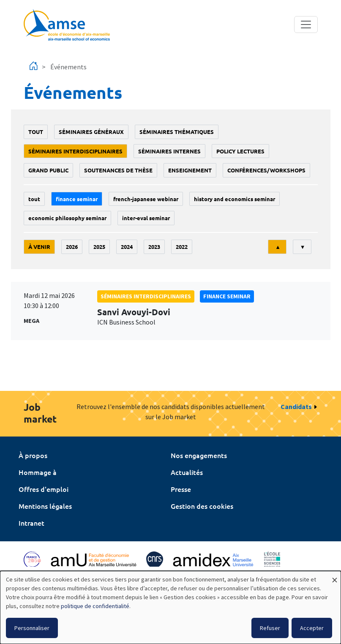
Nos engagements (199, 455)
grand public (48, 170)
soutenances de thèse (118, 170)
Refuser (270, 628)
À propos (33, 455)
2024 (127, 247)
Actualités (187, 472)
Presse (181, 489)
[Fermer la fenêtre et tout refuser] (335, 576)
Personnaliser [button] (32, 628)
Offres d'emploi (44, 489)
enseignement (190, 170)
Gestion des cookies (202, 506)
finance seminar (77, 199)
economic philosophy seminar (67, 218)
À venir (39, 247)
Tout (36, 132)
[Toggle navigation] (306, 25)
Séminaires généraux (91, 132)
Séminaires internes (169, 151)
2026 (72, 247)
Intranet (31, 523)
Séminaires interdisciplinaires (75, 151)
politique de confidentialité (95, 606)
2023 (154, 247)
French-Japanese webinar (146, 199)
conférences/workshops (266, 170)
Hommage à (38, 472)
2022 (182, 247)
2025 (99, 247)
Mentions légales (45, 506)
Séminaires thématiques (177, 132)
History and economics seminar (235, 199)
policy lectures (240, 151)
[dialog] (170, 607)
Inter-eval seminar (146, 218)
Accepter (312, 628)
